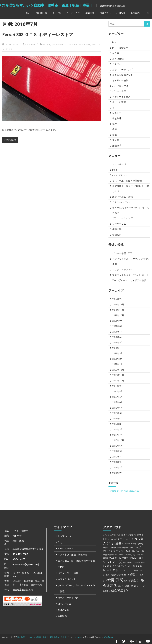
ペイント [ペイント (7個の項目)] (114, 562)
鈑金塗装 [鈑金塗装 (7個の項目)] (120, 590)
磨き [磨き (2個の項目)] (121, 586)
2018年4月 (118, 419)
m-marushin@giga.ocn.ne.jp (26, 564)
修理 (115, 124)
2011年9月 (118, 462)
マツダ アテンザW (122, 270)
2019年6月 (118, 402)
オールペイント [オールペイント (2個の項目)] (115, 539)
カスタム (117, 64)
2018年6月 (118, 408)
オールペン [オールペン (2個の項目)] (128, 539)
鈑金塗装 (60, 45)
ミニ (115, 108)
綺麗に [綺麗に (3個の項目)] (129, 586)
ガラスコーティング (122, 70)
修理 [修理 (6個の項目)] (134, 574)
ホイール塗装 (119, 102)
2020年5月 (118, 397)
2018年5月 (118, 413)
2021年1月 (118, 364)
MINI (114, 42)
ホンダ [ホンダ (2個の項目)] (137, 562)
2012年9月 (118, 451)
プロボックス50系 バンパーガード (130, 275)
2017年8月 (118, 424)
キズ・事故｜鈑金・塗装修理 (127, 181)
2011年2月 (118, 473)
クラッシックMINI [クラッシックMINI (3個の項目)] (123, 547)
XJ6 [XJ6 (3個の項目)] (120, 535)
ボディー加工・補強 (122, 197)
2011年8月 (118, 468)
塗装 (53, 45)
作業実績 (90, 13)
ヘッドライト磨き (121, 97)
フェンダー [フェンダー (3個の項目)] (115, 558)
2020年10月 (118, 381)
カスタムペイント (121, 202)
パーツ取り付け (120, 86)
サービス (57, 13)
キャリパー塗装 (120, 80)
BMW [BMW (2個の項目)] (106, 535)
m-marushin (30, 45)
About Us (41, 13)
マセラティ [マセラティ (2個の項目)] (115, 566)
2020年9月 (118, 386)
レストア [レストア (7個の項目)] (111, 570)
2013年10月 (118, 440)
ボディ (94, 45)
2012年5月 (118, 457)
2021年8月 (118, 326)
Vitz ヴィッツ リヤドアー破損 (129, 280)
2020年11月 (118, 375)
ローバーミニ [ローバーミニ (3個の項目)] (128, 570)
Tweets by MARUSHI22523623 (124, 491)
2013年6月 (118, 446)
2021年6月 (118, 337)
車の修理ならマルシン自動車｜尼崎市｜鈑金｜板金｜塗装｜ (42, 637)
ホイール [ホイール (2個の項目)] (128, 562)
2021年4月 (118, 348)
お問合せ (121, 13)
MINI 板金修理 (120, 48)
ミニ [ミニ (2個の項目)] (139, 566)
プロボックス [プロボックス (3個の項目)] (129, 558)
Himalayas (78, 637)
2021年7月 (118, 332)
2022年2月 (118, 299)
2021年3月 (118, 353)
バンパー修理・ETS (122, 253)
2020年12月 (118, 370)
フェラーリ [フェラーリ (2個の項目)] (129, 555)
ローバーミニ (73, 13)
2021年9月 (118, 321)
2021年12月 (118, 305)
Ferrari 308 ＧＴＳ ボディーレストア (38, 35)
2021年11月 (118, 310)
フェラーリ (73, 45)
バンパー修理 (119, 91)
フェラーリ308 (84, 45)
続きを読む (10, 140)
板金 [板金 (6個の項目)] (135, 580)
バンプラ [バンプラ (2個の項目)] (119, 555)
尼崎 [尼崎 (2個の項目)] (127, 581)
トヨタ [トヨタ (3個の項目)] (111, 551)
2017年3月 (118, 430)
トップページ (119, 164)
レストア (47, 45)
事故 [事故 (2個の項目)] (109, 575)
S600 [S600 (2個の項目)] (113, 535)
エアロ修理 (118, 59)
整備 (115, 135)
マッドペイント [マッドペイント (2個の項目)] (128, 566)
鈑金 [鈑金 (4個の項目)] (138, 586)
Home (28, 13)
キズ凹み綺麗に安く (122, 75)
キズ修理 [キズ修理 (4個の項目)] (118, 544)
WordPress (108, 637)
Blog (115, 170)
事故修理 (117, 118)
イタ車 (116, 53)
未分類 (116, 140)
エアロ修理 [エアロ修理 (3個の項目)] (130, 535)
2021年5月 (118, 343)
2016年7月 (118, 435)
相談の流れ (105, 13)
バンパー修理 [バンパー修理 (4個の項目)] (125, 551)
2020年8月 (118, 392)
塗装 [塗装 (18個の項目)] (115, 580)
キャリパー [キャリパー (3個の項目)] (131, 544)
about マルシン (120, 175)
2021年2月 (118, 359)
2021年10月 (118, 315)
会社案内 (135, 13)
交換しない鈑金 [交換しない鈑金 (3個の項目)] (120, 575)
